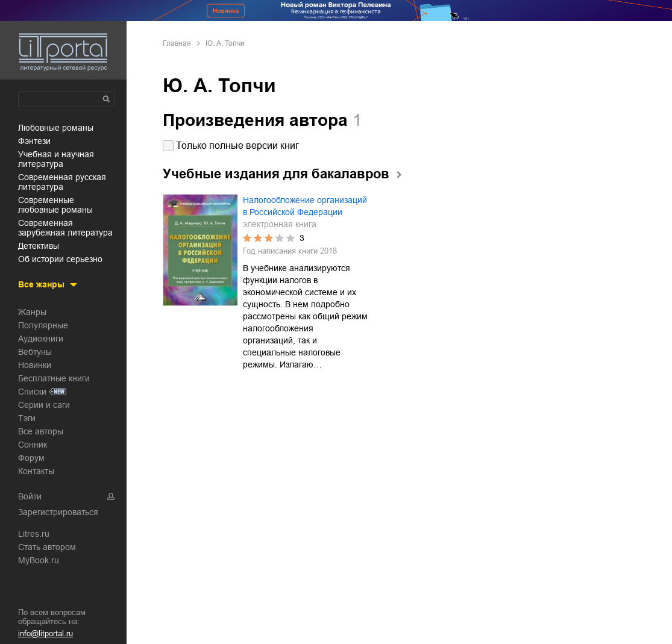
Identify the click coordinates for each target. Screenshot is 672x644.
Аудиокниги (41, 339)
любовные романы (56, 128)
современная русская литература (62, 182)
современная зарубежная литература (65, 228)
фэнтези (34, 141)
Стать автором (47, 547)
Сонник (33, 445)
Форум (31, 458)
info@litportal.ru (46, 633)
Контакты (36, 471)
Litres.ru (34, 534)
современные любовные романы (55, 205)
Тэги (27, 418)
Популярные (43, 325)
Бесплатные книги (54, 378)
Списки (32, 392)
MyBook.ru (39, 560)
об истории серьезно (60, 259)
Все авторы (41, 431)
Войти (30, 496)
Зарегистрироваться (58, 512)
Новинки (35, 365)
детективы (39, 246)
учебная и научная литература (56, 159)
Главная (177, 43)
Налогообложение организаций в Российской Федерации (305, 206)
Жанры (32, 312)
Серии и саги (44, 405)
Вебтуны (35, 352)
